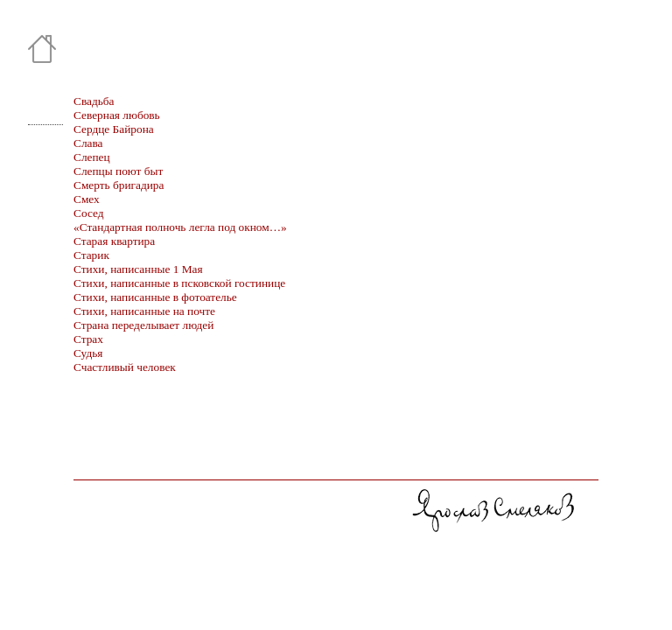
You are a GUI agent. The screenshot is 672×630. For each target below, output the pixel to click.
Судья (88, 353)
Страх (88, 339)
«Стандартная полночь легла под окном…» (180, 227)
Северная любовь (117, 115)
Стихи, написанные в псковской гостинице (179, 283)
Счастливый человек (125, 367)
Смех (87, 199)
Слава (88, 143)
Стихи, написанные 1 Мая (138, 269)
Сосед (89, 213)
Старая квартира (114, 241)
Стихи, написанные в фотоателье (155, 297)
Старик (91, 255)
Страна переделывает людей (143, 325)
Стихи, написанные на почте (144, 311)
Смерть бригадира (119, 185)
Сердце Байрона (114, 129)
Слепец (92, 157)
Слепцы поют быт (118, 171)
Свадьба (94, 101)
